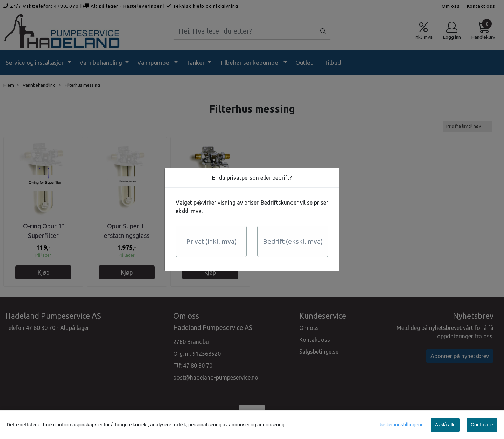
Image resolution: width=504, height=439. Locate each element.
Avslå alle (445, 425)
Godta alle (482, 425)
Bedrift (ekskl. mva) (293, 241)
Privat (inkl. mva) (211, 241)
